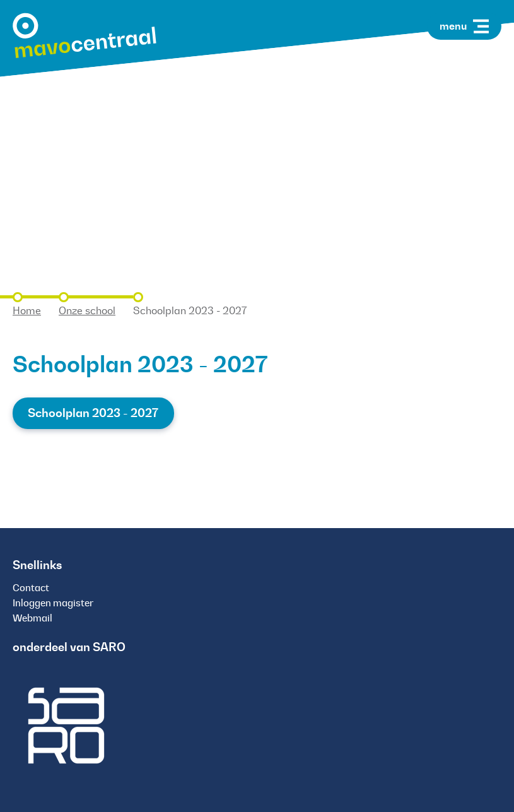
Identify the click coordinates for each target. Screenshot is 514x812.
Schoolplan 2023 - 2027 (93, 413)
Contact (31, 588)
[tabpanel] (257, 139)
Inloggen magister (53, 603)
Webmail (32, 618)
